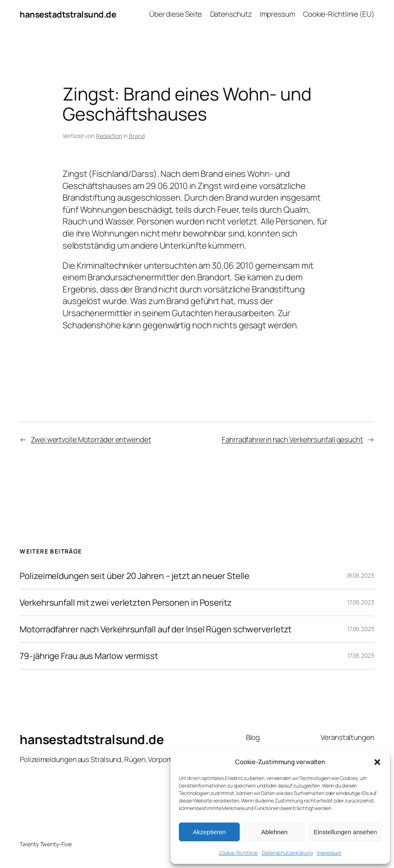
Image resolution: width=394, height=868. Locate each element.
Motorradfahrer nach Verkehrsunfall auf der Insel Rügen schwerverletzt (156, 629)
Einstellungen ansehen (345, 832)
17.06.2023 (361, 602)
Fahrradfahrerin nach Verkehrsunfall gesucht (292, 439)
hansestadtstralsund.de (68, 14)
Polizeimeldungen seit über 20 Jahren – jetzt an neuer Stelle (134, 576)
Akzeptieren (209, 832)
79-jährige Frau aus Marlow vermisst (89, 656)
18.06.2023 (360, 575)
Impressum (329, 853)
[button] (377, 762)
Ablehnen (274, 832)
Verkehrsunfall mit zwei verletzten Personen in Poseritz (126, 603)
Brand (137, 136)
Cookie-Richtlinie (238, 853)
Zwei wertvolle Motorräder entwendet (91, 439)
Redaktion (109, 136)
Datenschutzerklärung (287, 853)
